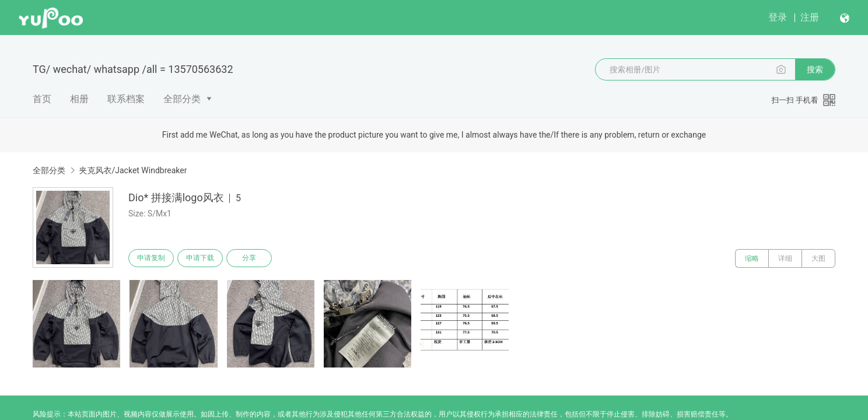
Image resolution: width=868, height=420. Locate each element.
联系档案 (126, 99)
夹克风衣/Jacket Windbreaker (133, 170)
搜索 (815, 69)
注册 (810, 17)
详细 (785, 258)
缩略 (752, 258)
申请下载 (205, 258)
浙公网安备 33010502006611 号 (232, 411)
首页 (42, 99)
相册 (79, 99)
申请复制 (153, 258)
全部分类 (182, 99)
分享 (258, 258)
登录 (778, 17)
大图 (818, 258)
